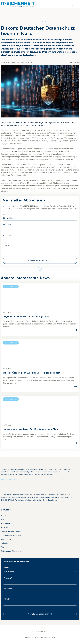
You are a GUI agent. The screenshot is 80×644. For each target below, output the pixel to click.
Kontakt (4, 515)
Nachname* (7, 235)
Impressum (29, 637)
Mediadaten (6, 539)
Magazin (4, 519)
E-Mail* (6, 246)
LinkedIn (4, 543)
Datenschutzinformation (11, 531)
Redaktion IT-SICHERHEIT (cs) (21, 62)
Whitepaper (6, 523)
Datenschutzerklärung (42, 637)
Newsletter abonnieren (39, 261)
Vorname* (7, 225)
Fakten (4, 547)
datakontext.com (8, 480)
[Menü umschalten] (77, 4)
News (8, 22)
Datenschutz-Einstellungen (12, 551)
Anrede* (6, 214)
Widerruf (4, 527)
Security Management (17, 22)
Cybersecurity (11, 286)
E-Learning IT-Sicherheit (11, 535)
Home (3, 22)
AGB (54, 637)
